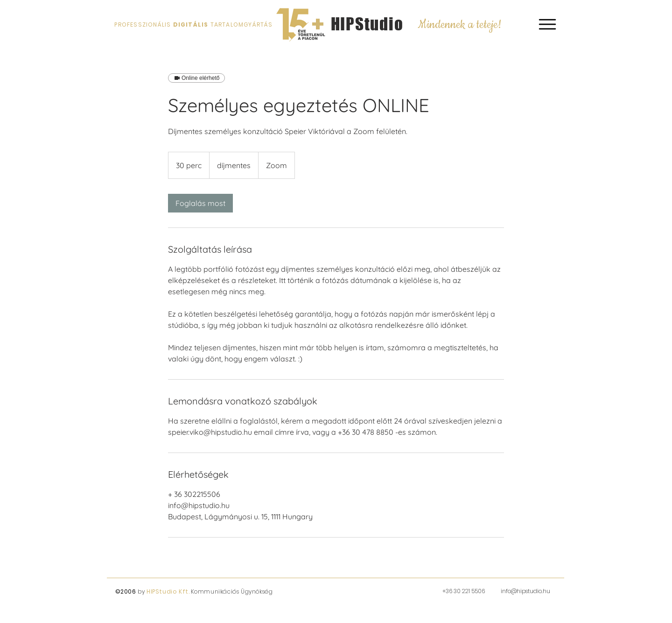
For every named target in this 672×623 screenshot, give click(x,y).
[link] (200, 203)
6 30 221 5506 (468, 591)
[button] (547, 24)
